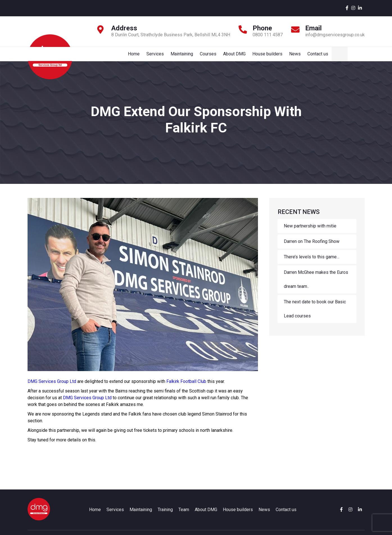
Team (184, 515)
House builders (299, 57)
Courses (239, 57)
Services (185, 57)
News (327, 57)
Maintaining (212, 57)
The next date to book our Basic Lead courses (315, 314)
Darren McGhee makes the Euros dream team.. (316, 285)
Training (165, 515)
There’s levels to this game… (312, 262)
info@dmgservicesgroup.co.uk (335, 35)
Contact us (351, 57)
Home (163, 57)
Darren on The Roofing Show (312, 247)
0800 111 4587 (268, 35)
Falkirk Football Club (186, 387)
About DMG (266, 57)
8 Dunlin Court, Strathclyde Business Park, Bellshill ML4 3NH (171, 35)
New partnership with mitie (310, 232)
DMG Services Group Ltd (52, 387)
